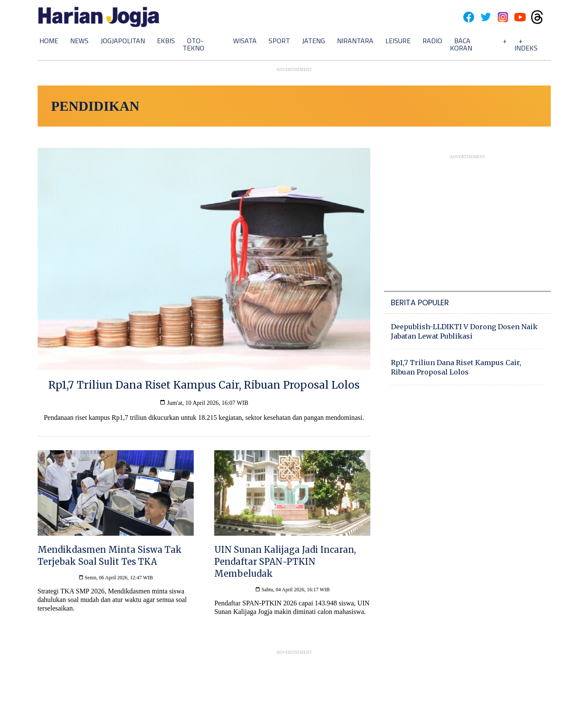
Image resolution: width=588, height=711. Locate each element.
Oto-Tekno (194, 44)
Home (49, 41)
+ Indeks (526, 44)
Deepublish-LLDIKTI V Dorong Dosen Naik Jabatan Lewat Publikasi (464, 331)
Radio (432, 41)
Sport (279, 41)
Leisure (398, 41)
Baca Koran (461, 44)
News (79, 41)
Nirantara (355, 41)
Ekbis (166, 41)
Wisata (245, 41)
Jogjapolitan (123, 41)
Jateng (313, 41)
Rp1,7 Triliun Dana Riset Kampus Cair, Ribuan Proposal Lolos (456, 367)
